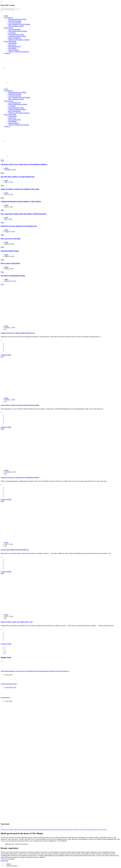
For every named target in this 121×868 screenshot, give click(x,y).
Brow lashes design (10, 41)
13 (5, 652)
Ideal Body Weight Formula (10, 251)
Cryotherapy (12, 33)
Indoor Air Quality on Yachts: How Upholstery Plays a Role (20, 189)
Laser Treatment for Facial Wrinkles (19, 24)
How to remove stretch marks (10, 263)
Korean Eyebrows (14, 50)
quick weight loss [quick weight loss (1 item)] (99, 830)
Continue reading (6, 355)
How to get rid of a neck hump (11, 239)
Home (6, 16)
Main (2, 161)
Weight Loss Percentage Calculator (19, 40)
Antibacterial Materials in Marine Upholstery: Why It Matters (21, 201)
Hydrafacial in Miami (15, 21)
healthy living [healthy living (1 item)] (17, 830)
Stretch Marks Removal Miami (18, 31)
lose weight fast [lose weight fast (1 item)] (82, 830)
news (2, 284)
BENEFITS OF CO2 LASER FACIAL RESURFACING (19, 226)
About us (7, 53)
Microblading (12, 48)
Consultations (12, 43)
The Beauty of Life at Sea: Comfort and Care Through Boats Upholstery (24, 164)
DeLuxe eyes (12, 45)
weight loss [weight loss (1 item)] (105, 830)
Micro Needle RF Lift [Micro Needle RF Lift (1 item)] (90, 830)
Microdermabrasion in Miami (17, 19)
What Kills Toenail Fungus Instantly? (9, 684)
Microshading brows (15, 46)
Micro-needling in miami (16, 26)
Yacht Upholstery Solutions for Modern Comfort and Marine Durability (20, 405)
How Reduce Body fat (5, 698)
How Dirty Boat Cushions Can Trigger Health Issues (18, 177)
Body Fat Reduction (14, 38)
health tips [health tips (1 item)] (11, 830)
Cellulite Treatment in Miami (17, 36)
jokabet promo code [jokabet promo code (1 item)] (68, 830)
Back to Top (4, 861)
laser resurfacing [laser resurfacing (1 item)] (75, 830)
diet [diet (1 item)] (2, 830)
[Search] (9, 9)
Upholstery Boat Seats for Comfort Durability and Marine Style (18, 333)
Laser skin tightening (15, 23)
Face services (9, 17)
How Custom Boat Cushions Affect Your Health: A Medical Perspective (24, 214)
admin (6, 168)
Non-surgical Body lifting (16, 35)
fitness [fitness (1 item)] (8, 830)
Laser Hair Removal (14, 29)
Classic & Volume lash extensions (19, 52)
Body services (9, 28)
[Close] (2, 2)
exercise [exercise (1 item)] (4, 830)
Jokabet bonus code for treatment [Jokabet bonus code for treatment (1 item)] (57, 830)
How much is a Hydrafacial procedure (13, 276)
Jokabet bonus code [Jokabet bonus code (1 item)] (24, 830)
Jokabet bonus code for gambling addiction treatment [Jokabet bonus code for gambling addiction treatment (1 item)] (39, 830)
